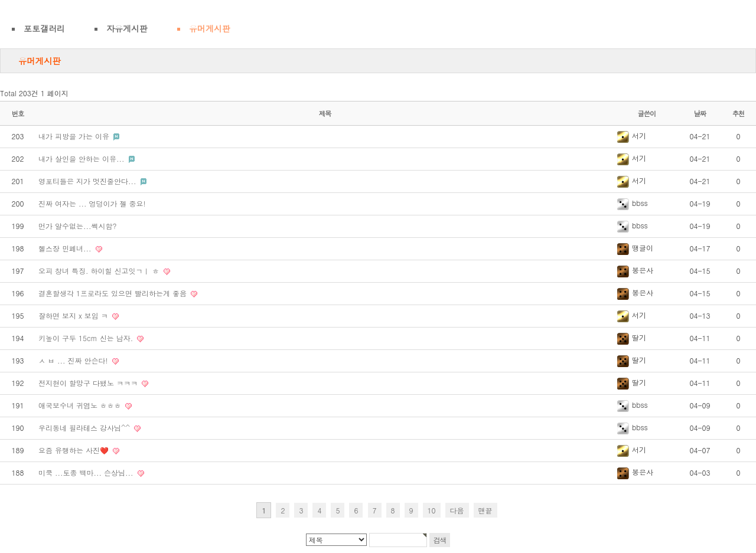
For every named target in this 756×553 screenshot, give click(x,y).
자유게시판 (127, 28)
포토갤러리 (44, 28)
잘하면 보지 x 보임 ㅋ (74, 315)
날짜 (700, 113)
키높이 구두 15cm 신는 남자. (87, 338)
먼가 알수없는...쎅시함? (78, 226)
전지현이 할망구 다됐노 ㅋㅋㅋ (89, 383)
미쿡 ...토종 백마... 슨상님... (87, 472)
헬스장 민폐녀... (66, 248)
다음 (457, 510)
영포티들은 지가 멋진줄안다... (89, 181)
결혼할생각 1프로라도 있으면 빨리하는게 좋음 (114, 293)
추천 (739, 113)
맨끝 (485, 510)
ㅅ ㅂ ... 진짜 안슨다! (74, 360)
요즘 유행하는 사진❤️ (75, 450)
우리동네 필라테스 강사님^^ (85, 428)
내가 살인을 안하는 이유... (83, 158)
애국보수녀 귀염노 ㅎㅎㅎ (81, 405)
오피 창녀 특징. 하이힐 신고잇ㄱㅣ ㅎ (100, 271)
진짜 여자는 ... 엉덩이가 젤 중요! (92, 203)
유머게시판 (210, 28)
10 (432, 510)
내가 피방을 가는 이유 (75, 136)
